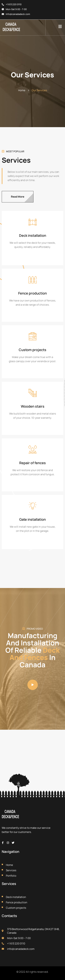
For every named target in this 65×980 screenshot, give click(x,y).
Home (22, 90)
